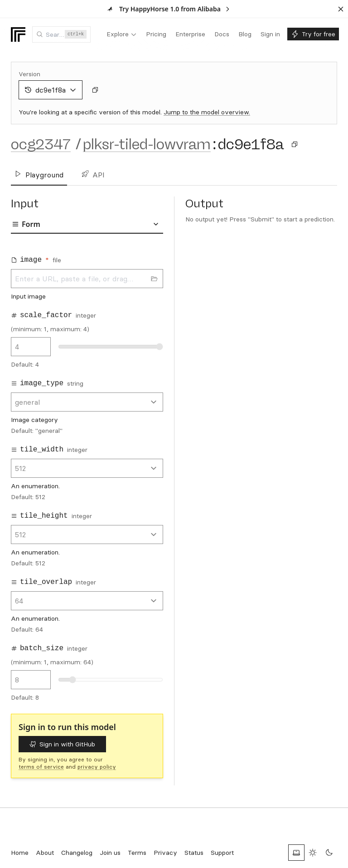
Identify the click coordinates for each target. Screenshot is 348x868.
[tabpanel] (87, 476)
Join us (110, 853)
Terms (137, 853)
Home (20, 853)
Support (222, 853)
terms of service (41, 767)
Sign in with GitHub (62, 744)
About (45, 853)
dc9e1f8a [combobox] (51, 90)
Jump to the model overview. (207, 112)
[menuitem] (122, 34)
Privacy (165, 853)
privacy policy (97, 767)
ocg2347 (41, 144)
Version (29, 74)
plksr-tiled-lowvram (147, 144)
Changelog (77, 853)
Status (194, 853)
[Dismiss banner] (341, 9)
